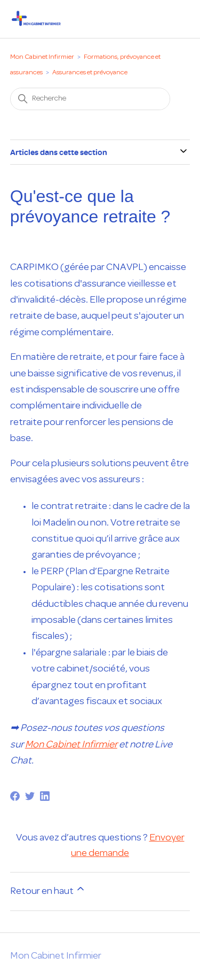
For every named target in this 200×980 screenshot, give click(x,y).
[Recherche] (90, 99)
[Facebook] (15, 796)
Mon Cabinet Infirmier (42, 57)
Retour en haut (48, 890)
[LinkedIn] (45, 796)
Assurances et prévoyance (90, 73)
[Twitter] (30, 796)
